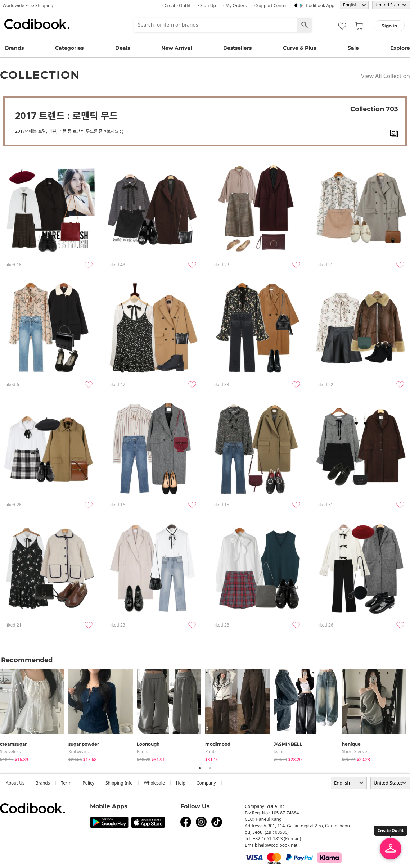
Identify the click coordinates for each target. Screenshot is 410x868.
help (181, 783)
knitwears (78, 752)
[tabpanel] (34, 714)
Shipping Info (119, 783)
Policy (88, 783)
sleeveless (10, 752)
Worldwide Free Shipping (28, 6)
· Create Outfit (177, 6)
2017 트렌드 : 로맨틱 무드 (66, 116)
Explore (400, 48)
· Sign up (207, 6)
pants (143, 752)
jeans (279, 752)
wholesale (154, 783)
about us (15, 783)
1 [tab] (200, 768)
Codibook (37, 24)
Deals (123, 48)
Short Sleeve (355, 752)
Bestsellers (237, 48)
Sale (353, 48)
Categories (69, 48)
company (206, 783)
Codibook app (320, 6)
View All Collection (386, 76)
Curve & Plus (299, 48)
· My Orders (235, 6)
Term (66, 783)
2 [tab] (211, 768)
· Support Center (271, 6)
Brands (14, 48)
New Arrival (177, 48)
